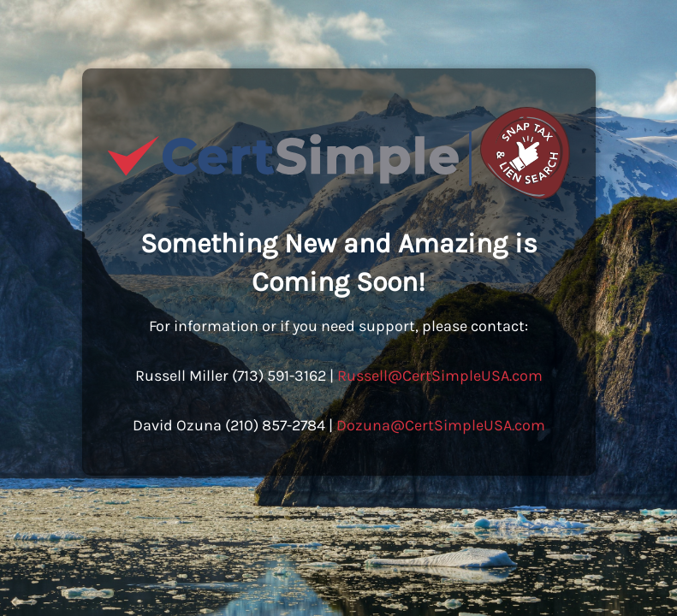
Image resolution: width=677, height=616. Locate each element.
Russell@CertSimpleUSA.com (440, 376)
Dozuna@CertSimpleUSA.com (441, 425)
